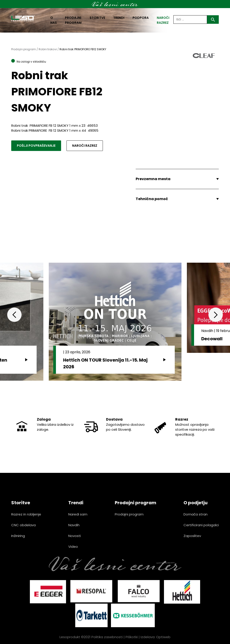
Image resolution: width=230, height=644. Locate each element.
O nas (54, 20)
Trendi (119, 18)
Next (216, 315)
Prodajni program (73, 20)
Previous (14, 315)
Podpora (141, 18)
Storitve (97, 18)
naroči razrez (163, 20)
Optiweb (163, 637)
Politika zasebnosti (107, 637)
